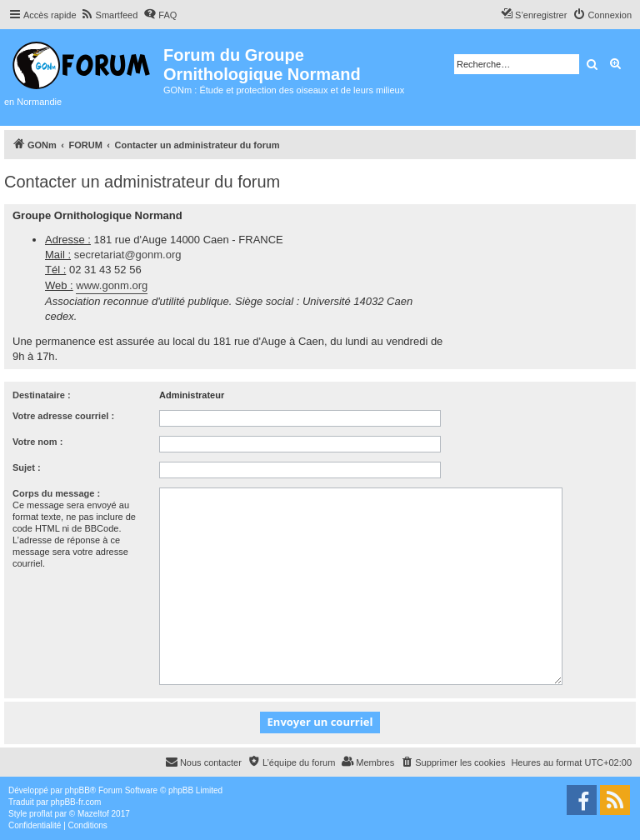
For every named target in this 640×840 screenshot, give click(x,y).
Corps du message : (56, 493)
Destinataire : (42, 395)
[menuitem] (110, 15)
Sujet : (27, 467)
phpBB (77, 790)
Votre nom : (37, 442)
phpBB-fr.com (76, 802)
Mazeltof (93, 814)
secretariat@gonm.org (128, 255)
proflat (41, 814)
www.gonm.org (112, 285)
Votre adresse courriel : (63, 416)
